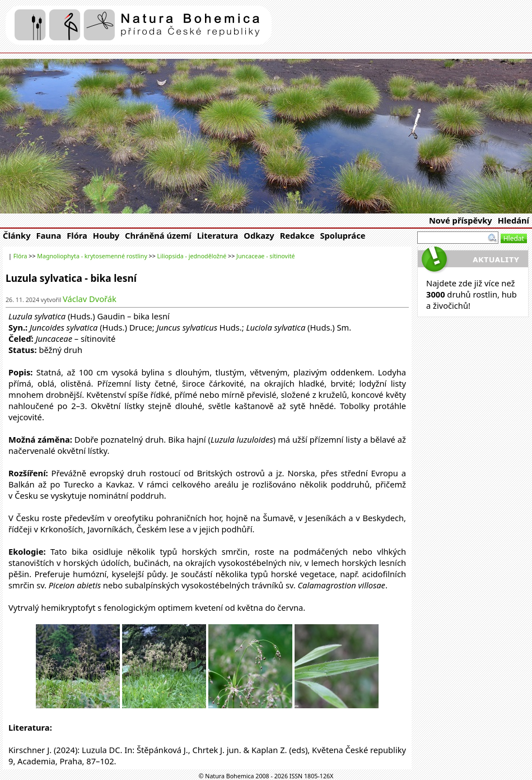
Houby (106, 235)
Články (17, 235)
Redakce (297, 235)
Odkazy (259, 235)
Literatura (218, 235)
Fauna (49, 235)
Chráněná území (158, 235)
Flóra (77, 235)
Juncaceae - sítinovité (266, 256)
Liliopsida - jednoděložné (192, 256)
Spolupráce (342, 235)
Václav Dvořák (90, 299)
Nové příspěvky (461, 220)
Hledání (514, 220)
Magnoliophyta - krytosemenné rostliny (92, 256)
